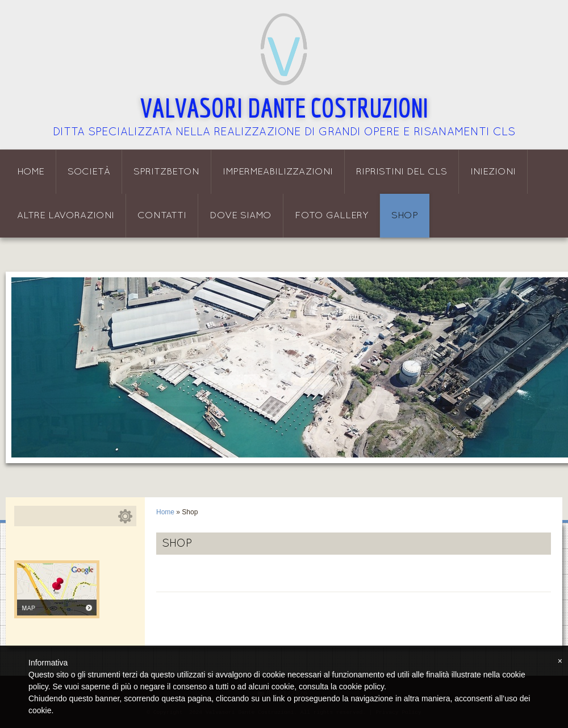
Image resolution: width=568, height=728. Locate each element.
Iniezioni (493, 172)
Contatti (162, 216)
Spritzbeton (166, 172)
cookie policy (362, 687)
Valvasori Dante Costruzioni (284, 107)
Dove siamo (241, 216)
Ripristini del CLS (402, 172)
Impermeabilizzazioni (278, 172)
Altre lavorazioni (66, 216)
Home (31, 172)
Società (89, 172)
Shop (405, 216)
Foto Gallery (331, 216)
